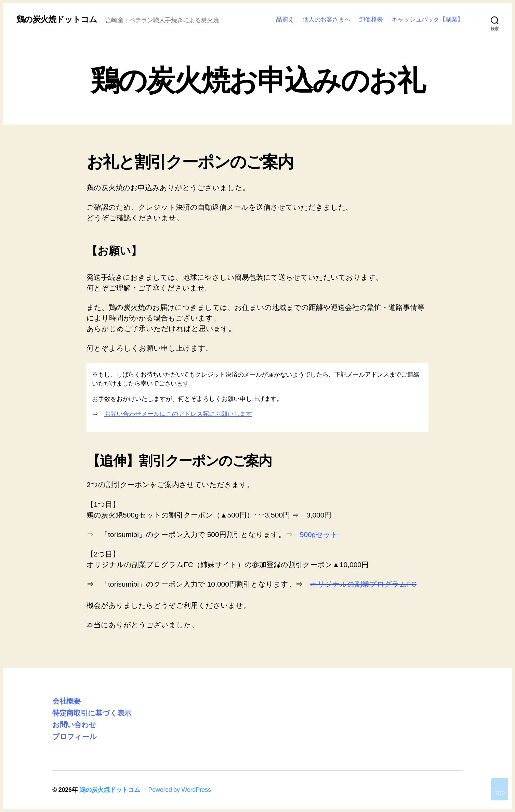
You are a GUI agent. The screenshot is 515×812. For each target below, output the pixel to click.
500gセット (319, 534)
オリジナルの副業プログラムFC (363, 584)
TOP (500, 793)
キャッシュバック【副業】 (427, 19)
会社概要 (67, 701)
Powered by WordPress (179, 790)
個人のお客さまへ (327, 19)
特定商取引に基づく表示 (92, 713)
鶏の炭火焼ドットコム (57, 19)
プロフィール (74, 737)
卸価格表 (371, 19)
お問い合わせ (74, 725)
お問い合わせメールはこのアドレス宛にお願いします (178, 414)
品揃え (285, 19)
